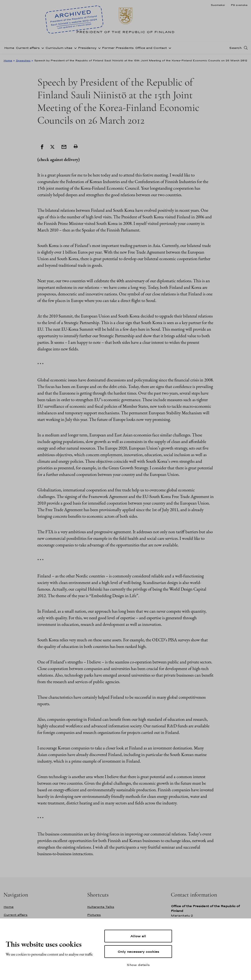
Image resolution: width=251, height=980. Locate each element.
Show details (138, 965)
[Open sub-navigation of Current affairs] (42, 48)
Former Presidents (118, 48)
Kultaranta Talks (101, 907)
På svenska (239, 5)
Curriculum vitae (59, 48)
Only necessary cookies (138, 952)
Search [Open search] (235, 48)
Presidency (87, 48)
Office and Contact (151, 48)
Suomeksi (218, 5)
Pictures (94, 915)
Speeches (23, 60)
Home (9, 48)
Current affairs (28, 48)
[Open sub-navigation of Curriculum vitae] (75, 48)
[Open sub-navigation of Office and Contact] (169, 48)
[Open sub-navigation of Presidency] (98, 48)
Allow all (138, 936)
